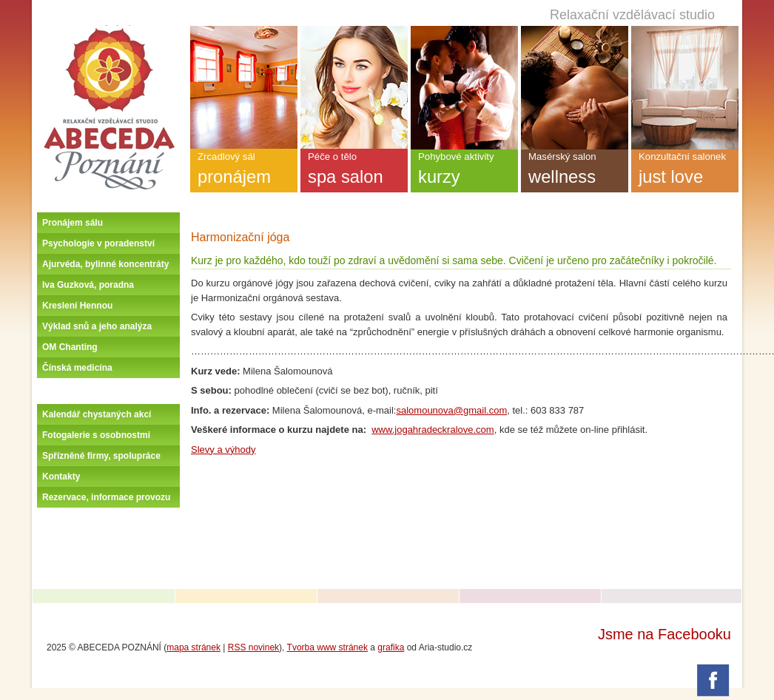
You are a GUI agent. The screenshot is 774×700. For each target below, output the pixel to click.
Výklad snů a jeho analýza (97, 326)
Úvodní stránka (109, 31)
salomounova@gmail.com (451, 410)
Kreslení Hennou (77, 306)
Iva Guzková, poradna (88, 285)
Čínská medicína (77, 368)
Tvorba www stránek (327, 647)
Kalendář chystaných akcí (97, 414)
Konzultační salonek (685, 172)
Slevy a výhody (223, 450)
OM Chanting (70, 347)
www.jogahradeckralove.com (433, 430)
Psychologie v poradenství (98, 243)
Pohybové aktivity (464, 172)
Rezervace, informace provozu (106, 497)
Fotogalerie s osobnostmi (96, 435)
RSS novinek (253, 647)
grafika (391, 647)
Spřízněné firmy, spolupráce (101, 456)
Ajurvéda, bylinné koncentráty (105, 264)
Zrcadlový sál (244, 172)
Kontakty (61, 477)
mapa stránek (193, 647)
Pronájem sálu (73, 223)
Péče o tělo (354, 172)
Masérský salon (575, 172)
